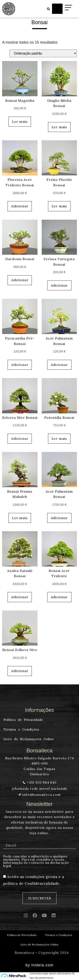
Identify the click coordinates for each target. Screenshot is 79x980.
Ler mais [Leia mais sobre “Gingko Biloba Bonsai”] (59, 127)
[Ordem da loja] (43, 53)
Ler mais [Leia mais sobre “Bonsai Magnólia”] (20, 121)
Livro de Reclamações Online (40, 944)
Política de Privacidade (22, 935)
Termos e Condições (59, 935)
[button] (48, 9)
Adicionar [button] (20, 206)
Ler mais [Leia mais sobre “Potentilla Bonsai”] (59, 438)
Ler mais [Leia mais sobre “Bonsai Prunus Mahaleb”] (20, 518)
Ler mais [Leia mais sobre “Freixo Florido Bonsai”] (59, 206)
